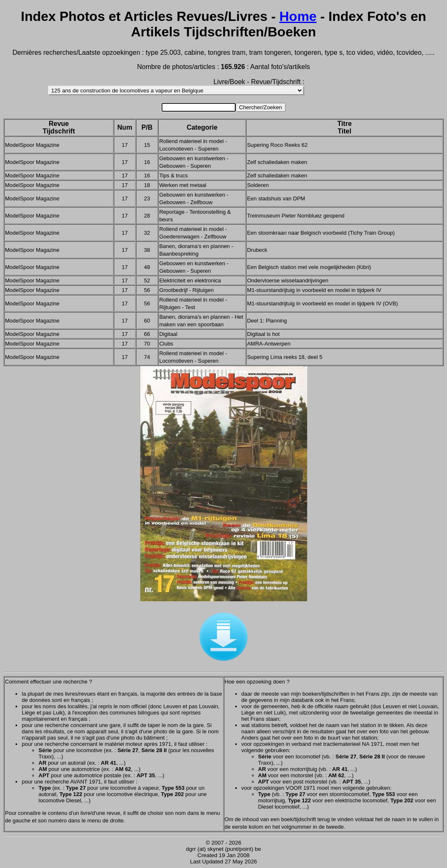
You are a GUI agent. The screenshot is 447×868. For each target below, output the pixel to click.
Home (298, 16)
